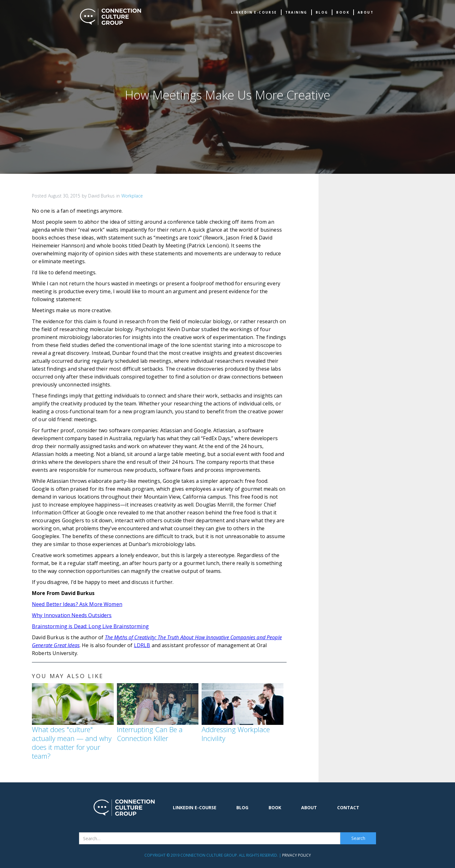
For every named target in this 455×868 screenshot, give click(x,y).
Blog (322, 12)
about (366, 12)
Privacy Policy (297, 855)
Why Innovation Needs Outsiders (72, 615)
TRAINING (296, 12)
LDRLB (142, 645)
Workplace (132, 196)
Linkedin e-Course (254, 12)
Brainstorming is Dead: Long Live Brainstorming (90, 626)
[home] (111, 17)
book (343, 12)
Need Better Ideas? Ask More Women (77, 604)
